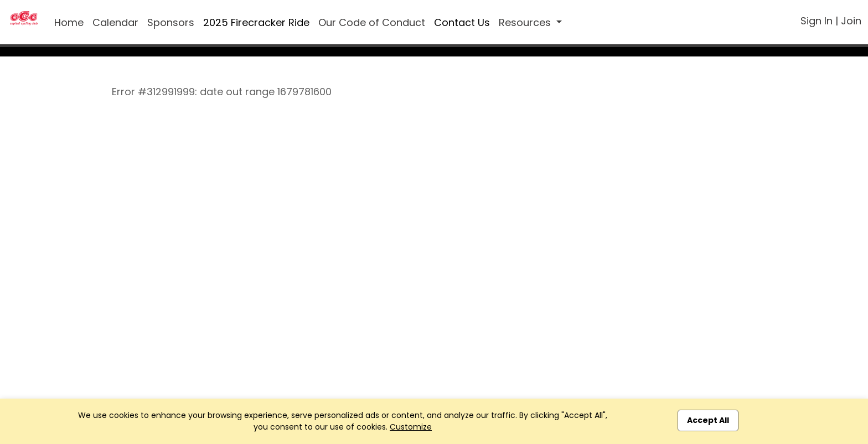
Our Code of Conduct (372, 22)
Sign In (817, 21)
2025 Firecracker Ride (256, 22)
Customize (411, 427)
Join (851, 21)
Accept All (708, 420)
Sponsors (171, 22)
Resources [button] (526, 22)
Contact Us (462, 22)
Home (69, 22)
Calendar (115, 22)
